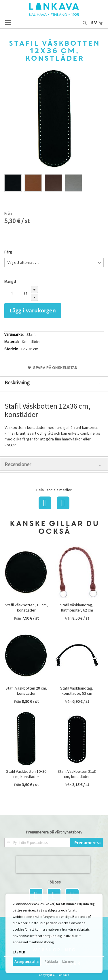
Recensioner (18, 464)
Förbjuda (51, 961)
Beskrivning (17, 382)
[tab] (54, 383)
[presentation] (53, 865)
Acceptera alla (26, 962)
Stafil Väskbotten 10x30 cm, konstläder (26, 774)
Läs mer (19, 952)
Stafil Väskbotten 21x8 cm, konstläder (77, 774)
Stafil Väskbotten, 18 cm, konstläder (26, 607)
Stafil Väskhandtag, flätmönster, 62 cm (77, 607)
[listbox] (54, 184)
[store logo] (54, 9)
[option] (13, 183)
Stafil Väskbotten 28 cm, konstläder (26, 691)
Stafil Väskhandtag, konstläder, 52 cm (77, 691)
